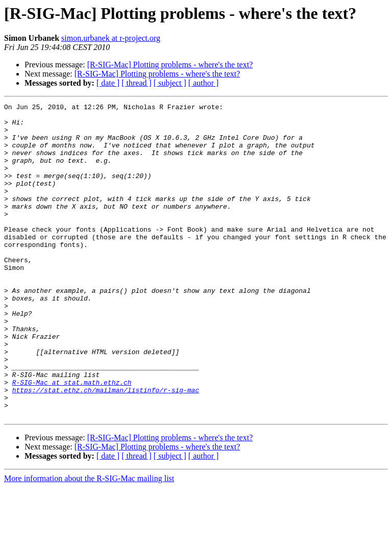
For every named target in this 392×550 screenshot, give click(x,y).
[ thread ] (137, 83)
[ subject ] (170, 83)
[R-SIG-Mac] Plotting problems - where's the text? (170, 65)
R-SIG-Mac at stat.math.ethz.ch (72, 439)
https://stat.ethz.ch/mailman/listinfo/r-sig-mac (106, 448)
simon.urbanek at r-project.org (111, 38)
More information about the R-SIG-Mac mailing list (89, 541)
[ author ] (204, 83)
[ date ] (108, 83)
